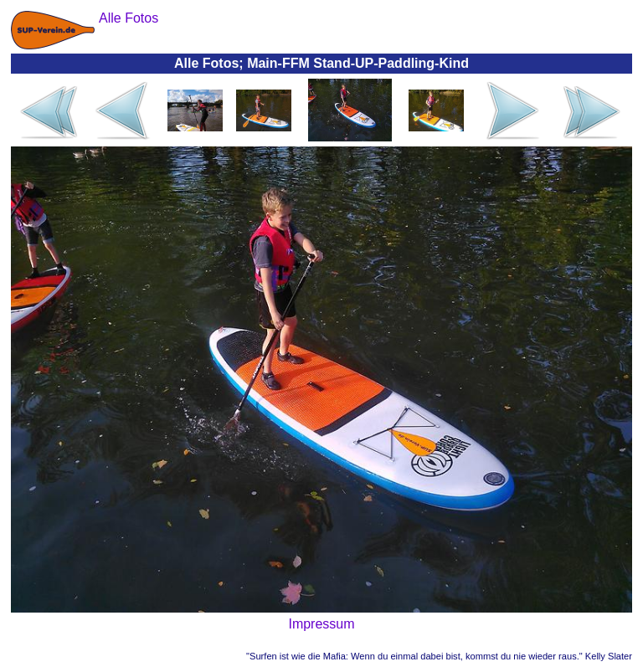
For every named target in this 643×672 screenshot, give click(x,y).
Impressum (321, 624)
